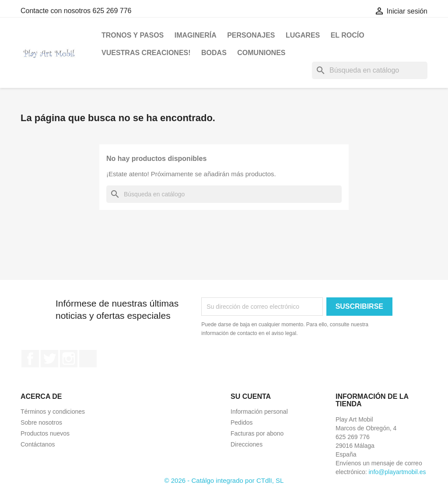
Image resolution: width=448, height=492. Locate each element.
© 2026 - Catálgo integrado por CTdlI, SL (224, 480)
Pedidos (242, 422)
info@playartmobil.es (397, 472)
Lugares (303, 35)
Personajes (251, 35)
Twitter (49, 359)
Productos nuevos (45, 433)
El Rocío (348, 35)
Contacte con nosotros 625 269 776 (76, 11)
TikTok (88, 359)
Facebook (30, 359)
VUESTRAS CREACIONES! (146, 53)
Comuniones (261, 53)
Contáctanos (38, 444)
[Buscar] (370, 70)
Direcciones (247, 444)
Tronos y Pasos (133, 35)
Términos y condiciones (53, 412)
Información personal (259, 412)
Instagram (69, 359)
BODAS (214, 53)
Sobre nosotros (41, 422)
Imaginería (196, 35)
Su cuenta (251, 396)
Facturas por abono (257, 433)
